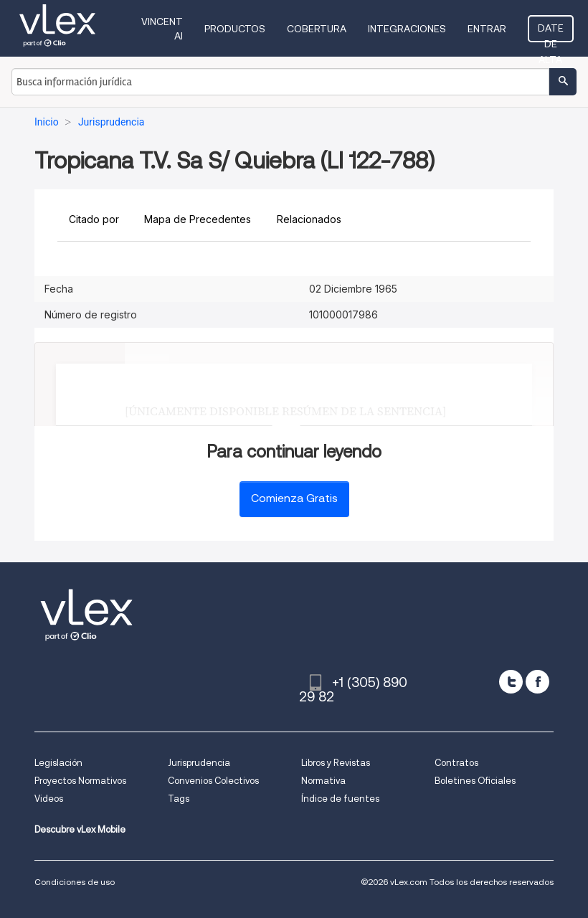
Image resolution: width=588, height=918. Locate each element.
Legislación (58, 763)
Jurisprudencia (199, 763)
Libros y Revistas (336, 763)
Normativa (323, 781)
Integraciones (407, 29)
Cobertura (317, 29)
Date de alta (551, 32)
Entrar (487, 29)
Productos (235, 29)
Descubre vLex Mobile (80, 829)
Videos (49, 799)
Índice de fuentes (340, 799)
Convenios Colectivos (213, 781)
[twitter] (511, 682)
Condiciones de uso (75, 882)
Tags (179, 799)
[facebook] (537, 682)
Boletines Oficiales (475, 781)
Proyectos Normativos (80, 781)
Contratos (456, 763)
